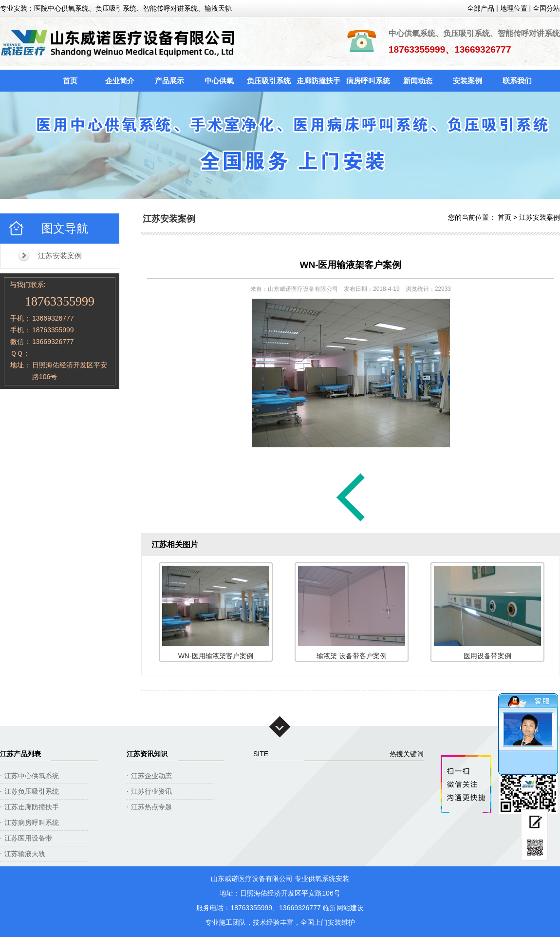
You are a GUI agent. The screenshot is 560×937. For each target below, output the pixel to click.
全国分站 (546, 8)
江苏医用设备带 (28, 838)
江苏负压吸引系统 (32, 791)
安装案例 (467, 81)
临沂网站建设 (343, 908)
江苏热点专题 (151, 807)
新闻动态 (418, 81)
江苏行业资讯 (151, 791)
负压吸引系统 (269, 81)
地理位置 (514, 8)
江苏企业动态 (151, 776)
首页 (70, 81)
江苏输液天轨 (25, 854)
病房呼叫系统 (368, 81)
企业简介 (120, 81)
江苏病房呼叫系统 (32, 822)
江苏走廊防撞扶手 (32, 807)
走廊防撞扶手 (318, 81)
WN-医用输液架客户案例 (351, 265)
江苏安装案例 (60, 256)
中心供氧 (219, 81)
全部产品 (481, 8)
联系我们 (517, 81)
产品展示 (169, 81)
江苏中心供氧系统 (32, 776)
